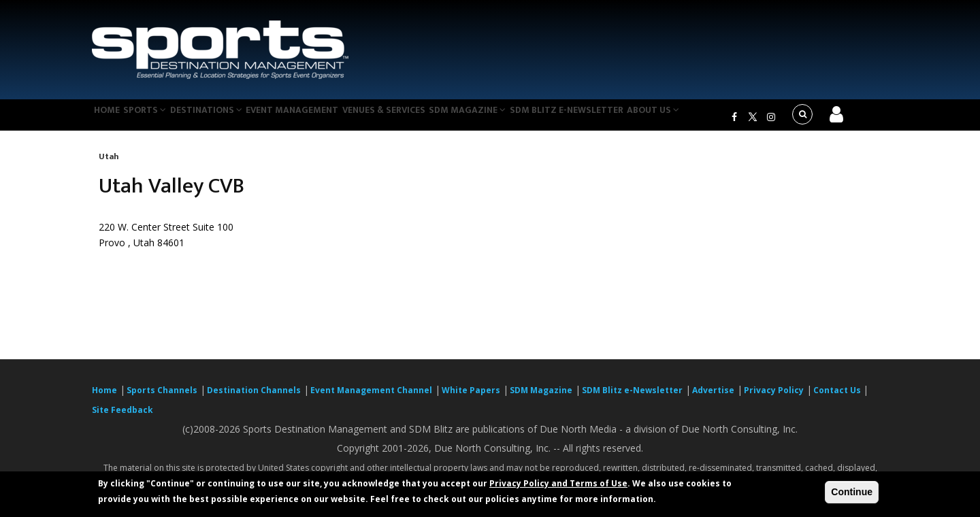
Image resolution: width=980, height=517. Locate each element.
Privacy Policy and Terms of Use (558, 483)
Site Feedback (122, 418)
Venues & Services (418, 118)
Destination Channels (254, 398)
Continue (852, 492)
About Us (704, 118)
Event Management (319, 118)
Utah (109, 165)
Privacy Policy (774, 398)
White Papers (471, 398)
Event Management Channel (371, 398)
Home (111, 118)
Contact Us (838, 398)
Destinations (227, 118)
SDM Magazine (508, 118)
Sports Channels (162, 398)
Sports (158, 118)
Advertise (713, 398)
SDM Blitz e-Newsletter (611, 118)
